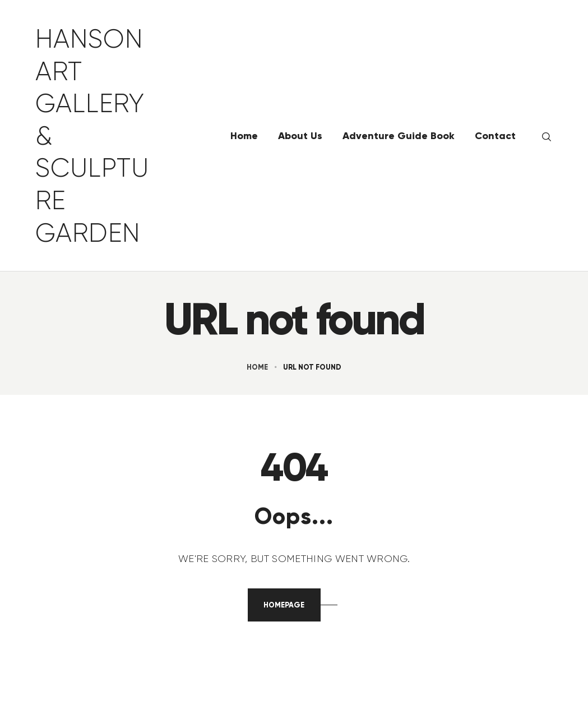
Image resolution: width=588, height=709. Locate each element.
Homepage (284, 605)
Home (257, 367)
